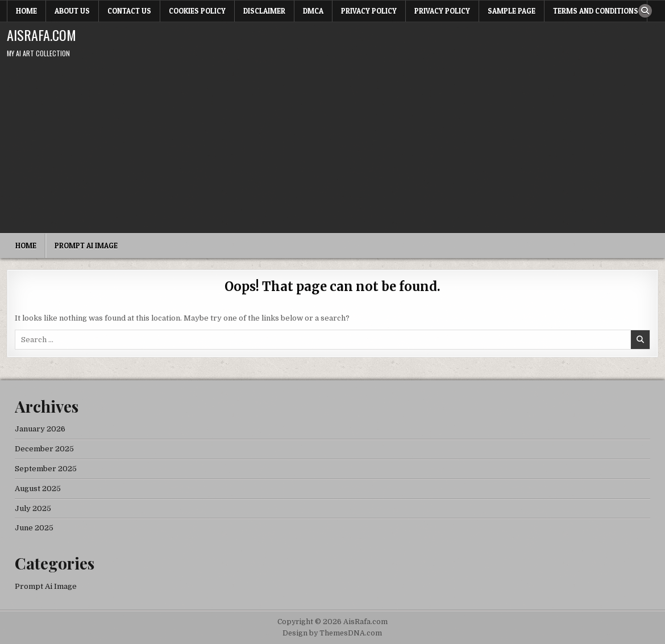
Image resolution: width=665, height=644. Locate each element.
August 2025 (38, 489)
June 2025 (34, 528)
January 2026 (40, 429)
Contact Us (129, 11)
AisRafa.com (41, 35)
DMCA (313, 11)
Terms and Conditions (596, 11)
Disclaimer (264, 11)
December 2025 (44, 449)
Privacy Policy (369, 11)
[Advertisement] (332, 148)
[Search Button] (645, 11)
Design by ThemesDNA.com (332, 633)
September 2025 (46, 469)
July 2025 (33, 508)
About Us (72, 11)
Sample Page (512, 11)
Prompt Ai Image (86, 246)
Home (26, 11)
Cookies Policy (197, 11)
